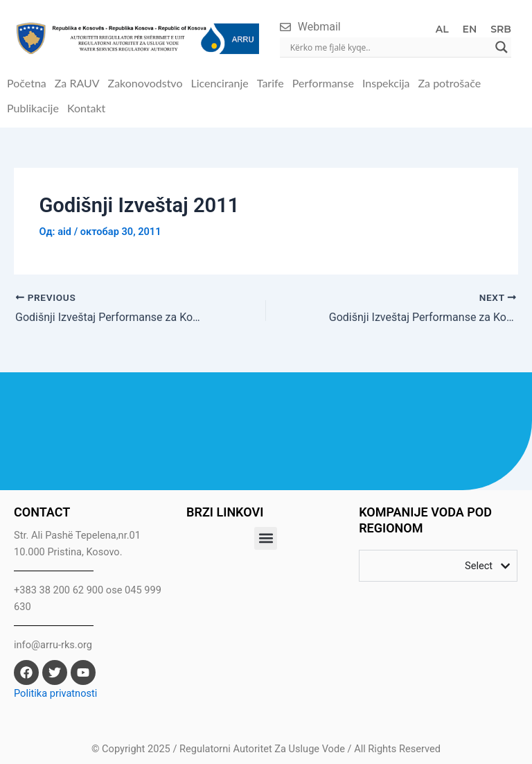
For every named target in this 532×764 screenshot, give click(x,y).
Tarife (271, 83)
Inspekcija (386, 83)
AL (442, 29)
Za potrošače (450, 83)
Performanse (323, 83)
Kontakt (86, 108)
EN (470, 29)
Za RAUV (77, 83)
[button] (266, 538)
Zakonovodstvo (145, 83)
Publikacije (33, 108)
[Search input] (389, 47)
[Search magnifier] (502, 47)
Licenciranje (219, 83)
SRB (501, 29)
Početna (27, 83)
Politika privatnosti (55, 693)
